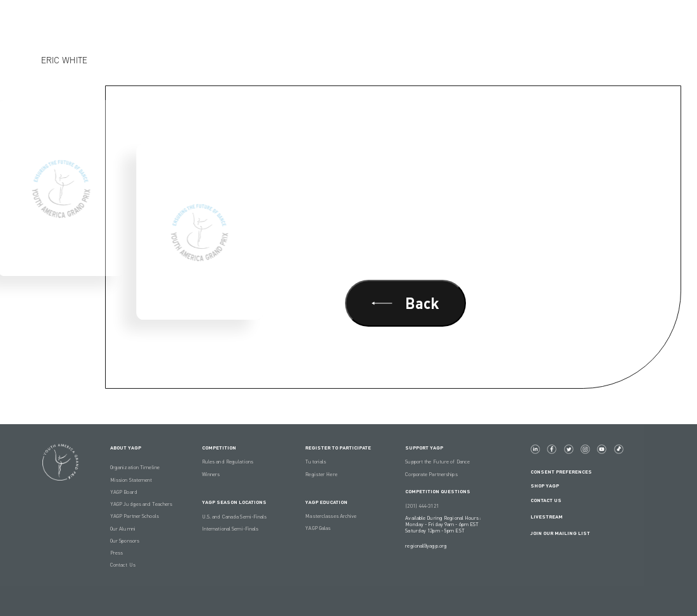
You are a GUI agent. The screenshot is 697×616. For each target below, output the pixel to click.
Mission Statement (131, 480)
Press (117, 553)
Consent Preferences (561, 472)
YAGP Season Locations (234, 502)
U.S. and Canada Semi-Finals (235, 517)
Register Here (321, 474)
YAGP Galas (318, 528)
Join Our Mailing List (560, 533)
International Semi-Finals (230, 529)
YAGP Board (124, 492)
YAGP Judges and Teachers (141, 504)
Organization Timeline (135, 467)
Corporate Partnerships (431, 474)
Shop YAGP (545, 486)
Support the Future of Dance (437, 462)
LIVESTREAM (552, 517)
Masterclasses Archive (331, 516)
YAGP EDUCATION (326, 502)
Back (405, 303)
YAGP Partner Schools (135, 516)
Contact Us (123, 565)
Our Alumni (123, 529)
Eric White (64, 60)
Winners (211, 474)
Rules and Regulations (228, 462)
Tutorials (316, 462)
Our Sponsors (125, 541)
